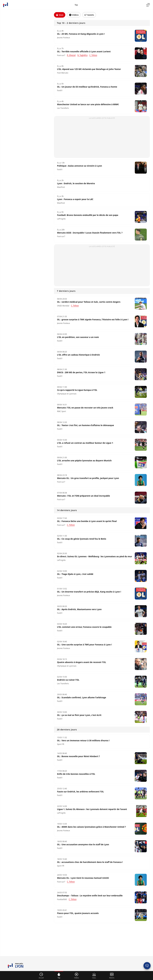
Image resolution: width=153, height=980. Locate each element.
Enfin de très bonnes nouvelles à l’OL (76, 774)
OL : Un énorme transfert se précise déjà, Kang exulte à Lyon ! (89, 592)
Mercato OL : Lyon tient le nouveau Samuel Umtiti (83, 878)
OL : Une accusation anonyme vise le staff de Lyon (83, 845)
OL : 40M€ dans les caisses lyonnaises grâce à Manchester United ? (91, 827)
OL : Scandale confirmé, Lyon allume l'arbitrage (82, 698)
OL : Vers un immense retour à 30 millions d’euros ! (83, 741)
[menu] (148, 5)
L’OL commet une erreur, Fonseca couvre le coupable (84, 627)
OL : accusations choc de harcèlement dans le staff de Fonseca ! (90, 862)
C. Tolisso (71, 882)
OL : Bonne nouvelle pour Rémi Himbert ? (78, 756)
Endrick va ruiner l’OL (68, 680)
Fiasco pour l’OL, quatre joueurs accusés (78, 913)
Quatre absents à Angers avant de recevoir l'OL (82, 662)
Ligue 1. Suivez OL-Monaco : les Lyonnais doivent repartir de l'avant (92, 809)
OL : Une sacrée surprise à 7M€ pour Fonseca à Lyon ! (84, 645)
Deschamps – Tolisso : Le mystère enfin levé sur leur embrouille (90, 896)
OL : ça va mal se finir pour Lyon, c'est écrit (79, 715)
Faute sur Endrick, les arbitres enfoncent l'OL (80, 792)
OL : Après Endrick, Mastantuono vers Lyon (79, 609)
